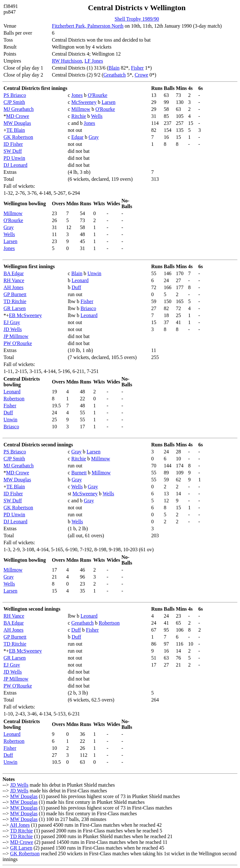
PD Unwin (14, 158)
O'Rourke (98, 95)
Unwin (95, 273)
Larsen (109, 102)
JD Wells (13, 329)
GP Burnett (15, 294)
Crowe (141, 75)
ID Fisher (13, 144)
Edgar (77, 137)
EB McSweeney (25, 315)
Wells (97, 116)
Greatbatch (115, 75)
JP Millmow (16, 336)
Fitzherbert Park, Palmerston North (88, 26)
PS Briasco (15, 95)
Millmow (81, 109)
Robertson (14, 399)
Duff (76, 287)
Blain (114, 68)
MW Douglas (17, 123)
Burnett (79, 473)
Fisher (137, 68)
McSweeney (84, 102)
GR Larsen (15, 308)
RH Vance (14, 280)
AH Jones (14, 287)
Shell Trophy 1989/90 (137, 19)
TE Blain (16, 130)
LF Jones (94, 61)
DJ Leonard (15, 165)
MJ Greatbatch (19, 109)
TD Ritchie (15, 301)
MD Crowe (18, 116)
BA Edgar (14, 273)
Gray (94, 137)
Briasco (88, 308)
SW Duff (13, 151)
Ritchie (79, 116)
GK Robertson (18, 137)
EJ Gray (12, 322)
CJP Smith (14, 102)
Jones (77, 95)
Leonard (80, 280)
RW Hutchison (67, 61)
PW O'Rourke (18, 343)
